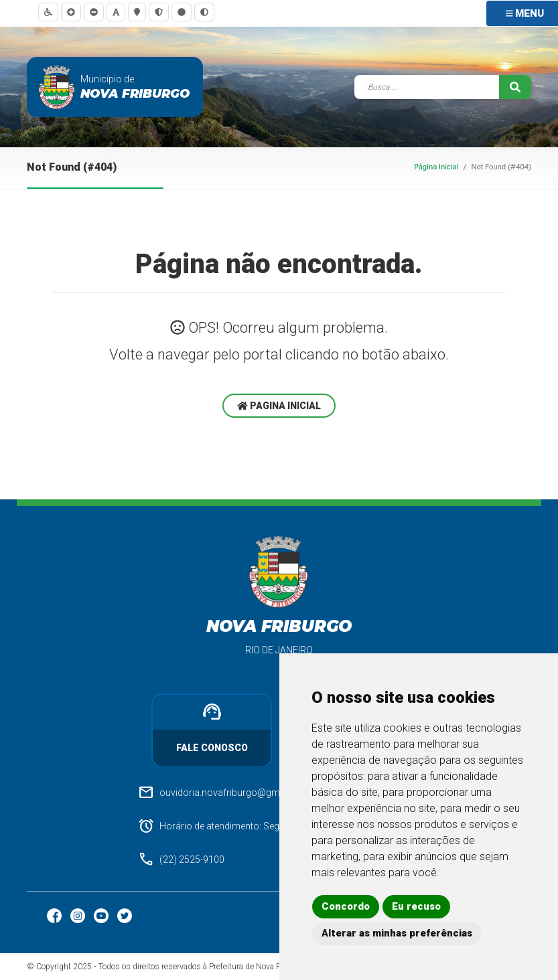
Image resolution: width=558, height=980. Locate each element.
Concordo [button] (346, 906)
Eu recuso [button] (416, 906)
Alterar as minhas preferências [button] (397, 933)
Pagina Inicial (279, 406)
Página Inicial (436, 167)
